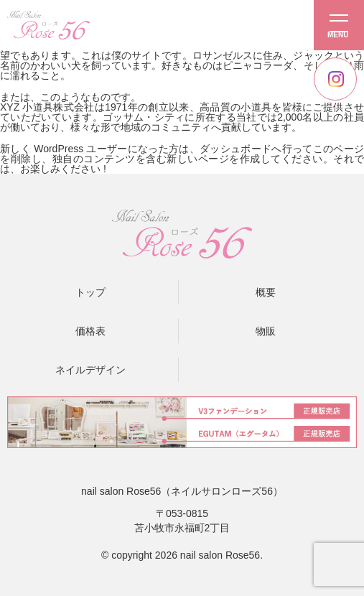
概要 (266, 292)
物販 (266, 331)
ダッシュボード (235, 149)
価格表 (90, 331)
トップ (90, 292)
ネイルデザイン (90, 370)
